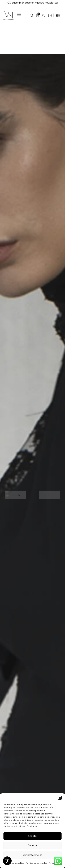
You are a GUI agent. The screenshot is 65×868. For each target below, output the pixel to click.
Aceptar (32, 836)
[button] (60, 798)
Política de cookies (15, 863)
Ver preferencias (33, 855)
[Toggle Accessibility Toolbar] (7, 861)
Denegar (33, 846)
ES (58, 12)
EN (50, 12)
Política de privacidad (37, 863)
